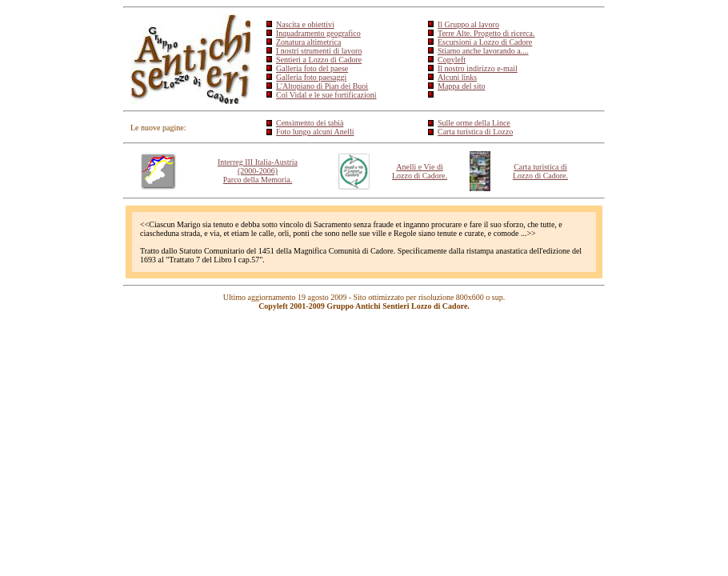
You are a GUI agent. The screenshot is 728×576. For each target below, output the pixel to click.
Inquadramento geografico (318, 33)
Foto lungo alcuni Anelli (315, 132)
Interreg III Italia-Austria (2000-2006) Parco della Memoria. (258, 171)
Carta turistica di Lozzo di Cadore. (540, 171)
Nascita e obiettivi (305, 24)
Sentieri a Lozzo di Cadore (319, 60)
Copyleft (452, 60)
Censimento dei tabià (310, 123)
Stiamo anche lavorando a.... (483, 51)
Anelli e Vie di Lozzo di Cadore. (420, 171)
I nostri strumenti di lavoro (319, 51)
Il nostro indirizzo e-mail (478, 68)
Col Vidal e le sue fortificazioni (326, 95)
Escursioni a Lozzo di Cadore (485, 42)
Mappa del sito (461, 86)
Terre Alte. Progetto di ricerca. (486, 33)
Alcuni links (457, 77)
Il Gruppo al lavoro (468, 24)
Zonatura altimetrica (308, 42)
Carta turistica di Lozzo (475, 132)
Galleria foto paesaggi (311, 77)
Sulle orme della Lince (474, 123)
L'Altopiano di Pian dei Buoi (322, 86)
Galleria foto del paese (312, 68)
